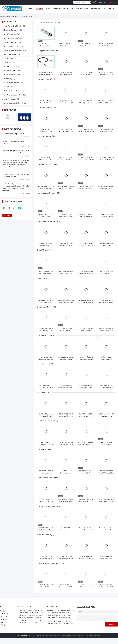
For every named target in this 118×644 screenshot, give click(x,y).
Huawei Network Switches (12, 50)
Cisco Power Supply (9, 71)
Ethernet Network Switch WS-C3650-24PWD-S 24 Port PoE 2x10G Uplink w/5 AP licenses (61, 623)
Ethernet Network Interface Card (14, 103)
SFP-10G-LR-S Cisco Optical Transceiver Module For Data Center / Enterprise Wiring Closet (31, 617)
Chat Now (102, 2)
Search (93, 2)
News (104, 8)
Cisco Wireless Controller (11, 83)
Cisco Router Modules (10, 67)
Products (40, 8)
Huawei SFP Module (9, 42)
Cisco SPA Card (8, 87)
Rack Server (7, 79)
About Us (57, 8)
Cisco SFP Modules (9, 34)
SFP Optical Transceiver (11, 30)
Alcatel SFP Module (9, 99)
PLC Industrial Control (10, 38)
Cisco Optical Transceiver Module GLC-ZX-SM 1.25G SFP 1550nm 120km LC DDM (32, 612)
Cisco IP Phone (8, 58)
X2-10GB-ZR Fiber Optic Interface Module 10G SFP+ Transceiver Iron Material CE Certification (31, 622)
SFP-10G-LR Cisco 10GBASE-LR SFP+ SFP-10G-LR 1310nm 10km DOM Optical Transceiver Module (61, 612)
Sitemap (3, 625)
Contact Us (95, 8)
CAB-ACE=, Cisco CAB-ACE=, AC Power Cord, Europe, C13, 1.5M (66, 131)
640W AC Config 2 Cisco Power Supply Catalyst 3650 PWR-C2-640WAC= (86, 359)
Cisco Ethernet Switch (10, 46)
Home (31, 8)
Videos (49, 8)
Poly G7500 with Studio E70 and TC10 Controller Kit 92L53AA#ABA (86, 245)
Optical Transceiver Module (12, 26)
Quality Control (82, 8)
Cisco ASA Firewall (9, 75)
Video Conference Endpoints (12, 54)
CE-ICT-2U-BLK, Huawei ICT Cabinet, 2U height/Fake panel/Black (46, 302)
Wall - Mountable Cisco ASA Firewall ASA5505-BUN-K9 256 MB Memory (46, 388)
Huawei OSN (7, 63)
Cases (112, 8)
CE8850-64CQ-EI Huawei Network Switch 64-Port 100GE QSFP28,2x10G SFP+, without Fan (61, 617)
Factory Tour (68, 8)
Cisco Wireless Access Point (12, 95)
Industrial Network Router (11, 91)
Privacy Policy (22, 635)
